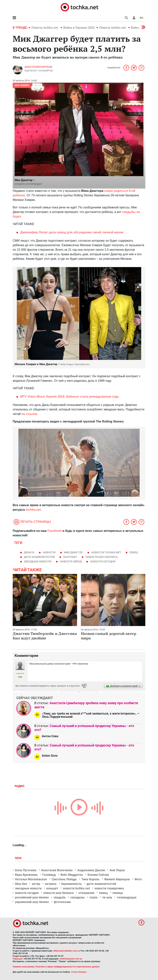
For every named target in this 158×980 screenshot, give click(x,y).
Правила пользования (23, 967)
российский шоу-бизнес (32, 897)
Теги (18, 858)
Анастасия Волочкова (57, 870)
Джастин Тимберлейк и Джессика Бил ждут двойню (45, 636)
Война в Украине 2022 (79, 28)
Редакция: (18, 959)
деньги (29, 552)
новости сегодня (103, 561)
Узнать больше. (79, 972)
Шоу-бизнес (22, 85)
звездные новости (38, 561)
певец (134, 552)
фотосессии (62, 902)
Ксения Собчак (98, 875)
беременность (72, 884)
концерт (52, 888)
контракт (70, 557)
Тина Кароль (90, 879)
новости (49, 552)
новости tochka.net (106, 552)
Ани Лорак (117, 870)
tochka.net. (33, 510)
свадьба (60, 897)
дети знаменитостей (39, 557)
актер (36, 884)
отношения (86, 893)
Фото (138, 879)
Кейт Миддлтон (72, 875)
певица (118, 893)
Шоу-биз (21, 884)
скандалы (77, 897)
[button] (134, 18)
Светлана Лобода (64, 879)
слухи (93, 897)
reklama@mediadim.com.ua (66, 951)
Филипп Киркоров (117, 879)
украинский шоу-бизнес (32, 902)
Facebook (55, 531)
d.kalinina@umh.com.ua (71, 959)
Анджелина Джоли (91, 870)
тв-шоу (107, 897)
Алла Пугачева (26, 870)
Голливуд (49, 875)
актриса (51, 884)
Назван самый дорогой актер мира (109, 636)
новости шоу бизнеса (59, 893)
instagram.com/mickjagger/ (28, 184)
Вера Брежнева (26, 875)
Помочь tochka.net (45, 28)
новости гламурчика (109, 888)
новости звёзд (71, 561)
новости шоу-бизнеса (102, 557)
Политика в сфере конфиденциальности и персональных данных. (68, 967)
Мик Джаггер (73, 552)
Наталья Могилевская (31, 879)
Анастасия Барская (38, 67)
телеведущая (127, 897)
